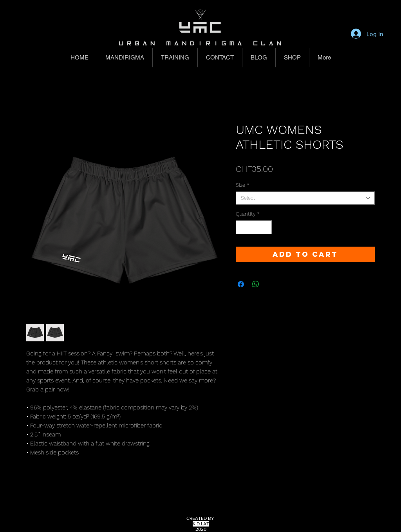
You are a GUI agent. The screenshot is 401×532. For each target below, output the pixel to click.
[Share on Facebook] (241, 284)
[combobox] (305, 198)
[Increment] (266, 227)
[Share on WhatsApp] (256, 284)
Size (243, 185)
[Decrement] (242, 227)
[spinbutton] (254, 227)
